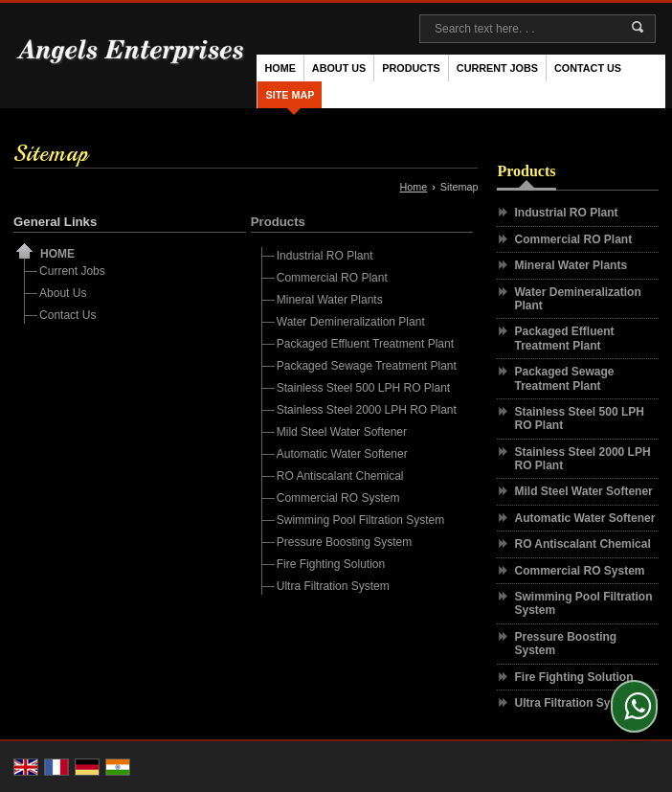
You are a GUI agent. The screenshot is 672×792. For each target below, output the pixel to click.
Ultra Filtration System (333, 586)
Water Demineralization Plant (351, 322)
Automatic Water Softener (342, 454)
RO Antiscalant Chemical (340, 476)
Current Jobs (497, 68)
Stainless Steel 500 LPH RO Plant (363, 388)
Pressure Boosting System (344, 542)
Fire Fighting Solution (331, 564)
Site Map (290, 95)
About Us (339, 68)
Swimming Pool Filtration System (360, 520)
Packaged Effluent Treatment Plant (365, 344)
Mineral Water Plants (330, 300)
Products (411, 68)
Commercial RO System (338, 498)
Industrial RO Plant (325, 256)
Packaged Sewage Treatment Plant (367, 366)
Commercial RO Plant (332, 278)
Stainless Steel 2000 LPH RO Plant (367, 410)
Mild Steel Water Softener (342, 432)
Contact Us (588, 68)
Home (280, 68)
